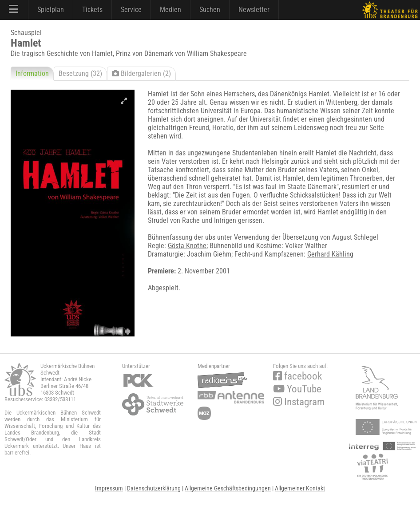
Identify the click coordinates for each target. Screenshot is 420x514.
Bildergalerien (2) (141, 73)
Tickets (92, 10)
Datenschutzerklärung (154, 488)
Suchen (210, 10)
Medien (170, 10)
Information (32, 73)
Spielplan (51, 10)
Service (131, 10)
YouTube (297, 389)
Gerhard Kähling (330, 254)
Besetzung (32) (80, 73)
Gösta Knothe (187, 246)
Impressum (109, 488)
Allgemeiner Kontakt (300, 488)
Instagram (299, 402)
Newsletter (254, 10)
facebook (297, 376)
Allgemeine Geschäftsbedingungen (228, 488)
